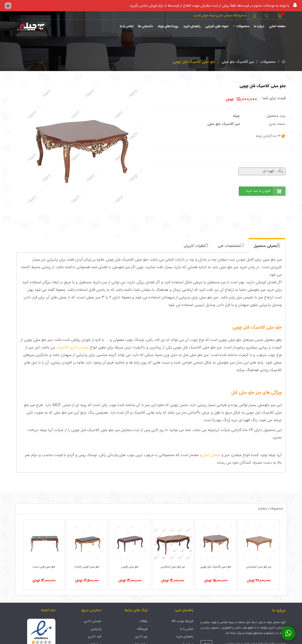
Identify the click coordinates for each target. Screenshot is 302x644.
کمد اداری (95, 637)
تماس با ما (127, 26)
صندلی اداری (211, 455)
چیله (236, 116)
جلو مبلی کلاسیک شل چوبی (194, 62)
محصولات (241, 26)
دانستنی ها (145, 26)
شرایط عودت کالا (182, 621)
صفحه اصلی (277, 26)
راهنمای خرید (192, 26)
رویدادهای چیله (168, 26)
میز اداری (141, 637)
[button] (267, 16)
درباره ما (259, 26)
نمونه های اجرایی (217, 26)
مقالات (143, 621)
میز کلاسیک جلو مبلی (238, 62)
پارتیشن (96, 629)
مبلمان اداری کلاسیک (72, 348)
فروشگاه (142, 629)
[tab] (267, 246)
